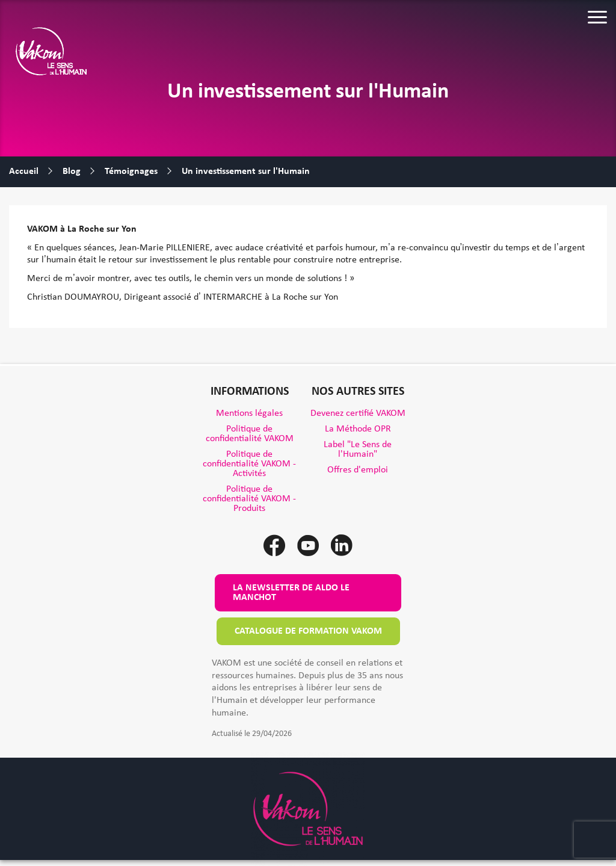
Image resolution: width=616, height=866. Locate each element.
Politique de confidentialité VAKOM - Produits (249, 499)
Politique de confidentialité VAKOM (250, 434)
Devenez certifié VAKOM (358, 413)
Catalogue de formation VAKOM (308, 631)
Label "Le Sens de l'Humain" (358, 450)
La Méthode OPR (358, 429)
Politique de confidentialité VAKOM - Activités (249, 464)
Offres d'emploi (358, 470)
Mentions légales (249, 413)
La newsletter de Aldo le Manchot (291, 593)
